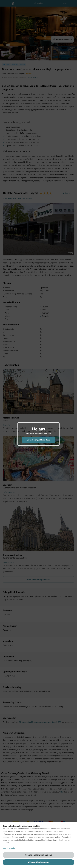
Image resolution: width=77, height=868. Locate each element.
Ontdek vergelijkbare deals (38, 440)
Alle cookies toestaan (39, 862)
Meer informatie (9, 848)
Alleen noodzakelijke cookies (39, 855)
